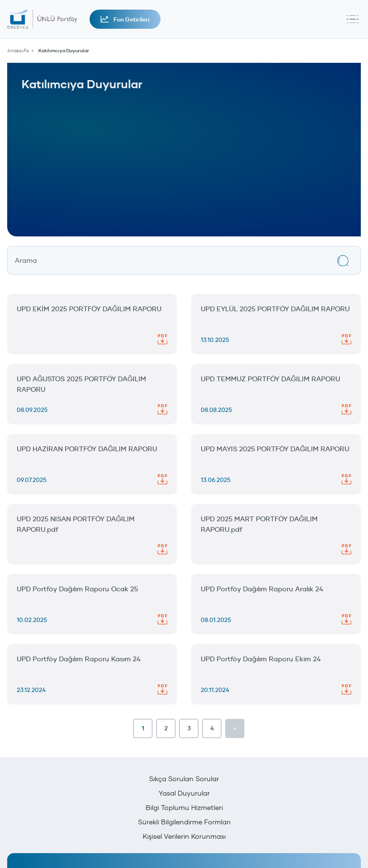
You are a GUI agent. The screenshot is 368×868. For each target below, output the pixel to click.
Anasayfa (18, 51)
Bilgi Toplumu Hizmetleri (184, 808)
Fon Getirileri (125, 19)
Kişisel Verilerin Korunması (184, 836)
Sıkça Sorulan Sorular (184, 779)
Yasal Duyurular (184, 793)
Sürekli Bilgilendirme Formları (184, 822)
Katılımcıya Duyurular (64, 51)
